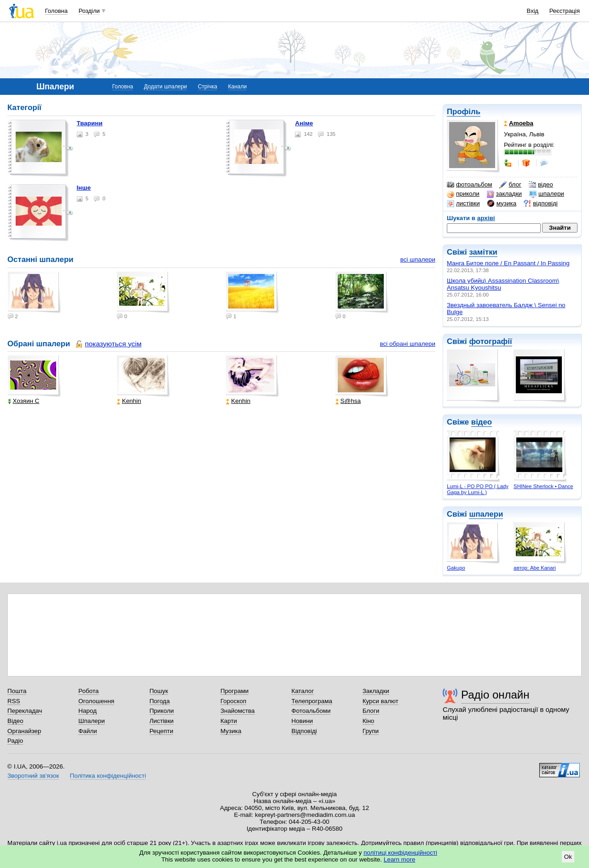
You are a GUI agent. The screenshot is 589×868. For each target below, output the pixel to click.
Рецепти (162, 731)
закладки (504, 194)
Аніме (304, 123)
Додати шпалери (165, 87)
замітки (483, 252)
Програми (234, 691)
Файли (88, 731)
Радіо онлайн (495, 695)
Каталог (303, 691)
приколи (463, 194)
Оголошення (96, 701)
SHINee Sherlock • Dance (543, 486)
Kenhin (129, 401)
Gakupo (456, 568)
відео (541, 185)
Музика (231, 731)
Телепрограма (312, 701)
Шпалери (91, 721)
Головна (56, 11)
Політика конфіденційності (108, 776)
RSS (14, 701)
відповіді (541, 204)
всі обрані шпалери (407, 344)
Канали (238, 87)
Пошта (17, 691)
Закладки (376, 691)
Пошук (159, 691)
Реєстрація (565, 11)
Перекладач (25, 711)
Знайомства (238, 711)
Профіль (464, 112)
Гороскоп (233, 701)
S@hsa (348, 401)
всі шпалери (418, 259)
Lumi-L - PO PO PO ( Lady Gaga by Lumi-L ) (478, 489)
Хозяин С (24, 401)
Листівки (162, 721)
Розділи (89, 11)
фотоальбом (469, 185)
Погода (160, 701)
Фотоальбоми (311, 711)
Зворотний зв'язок (33, 776)
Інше (84, 188)
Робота (88, 691)
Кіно (369, 721)
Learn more (400, 859)
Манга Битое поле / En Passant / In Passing (508, 263)
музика (502, 204)
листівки (463, 204)
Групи (371, 731)
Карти (229, 721)
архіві (486, 218)
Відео (15, 721)
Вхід (533, 11)
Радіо (15, 741)
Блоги (371, 711)
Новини (302, 721)
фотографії (490, 341)
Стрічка (208, 87)
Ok (568, 857)
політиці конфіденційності (400, 853)
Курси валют (381, 701)
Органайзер (24, 731)
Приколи (162, 711)
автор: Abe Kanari (535, 568)
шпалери (547, 194)
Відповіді (304, 731)
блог (510, 185)
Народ (87, 711)
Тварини (90, 123)
